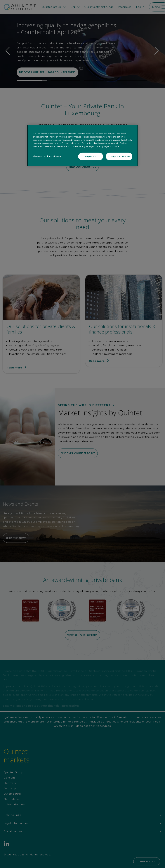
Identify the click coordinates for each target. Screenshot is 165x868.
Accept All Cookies (119, 156)
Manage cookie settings (47, 156)
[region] (83, 146)
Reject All (91, 156)
